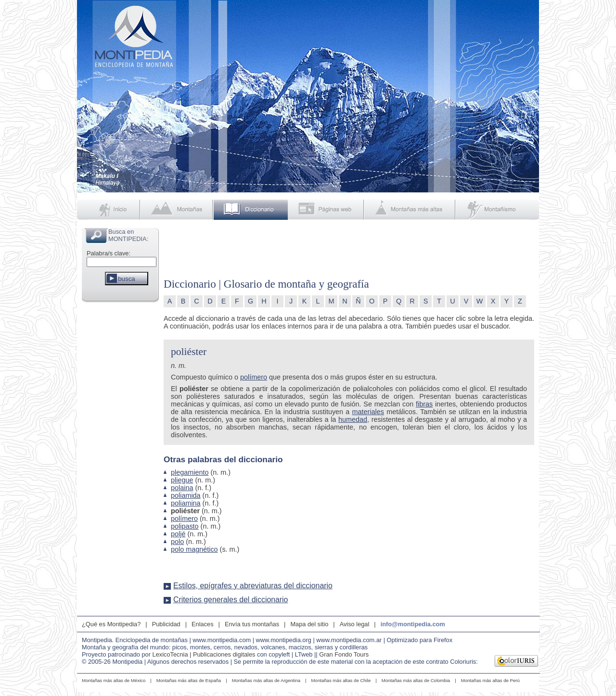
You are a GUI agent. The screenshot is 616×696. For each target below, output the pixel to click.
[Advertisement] (120, 449)
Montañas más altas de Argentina (266, 680)
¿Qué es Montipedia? (111, 624)
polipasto (185, 526)
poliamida (186, 495)
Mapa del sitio (309, 624)
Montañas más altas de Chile (341, 680)
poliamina (186, 503)
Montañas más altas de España (189, 680)
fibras (424, 404)
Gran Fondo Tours (344, 654)
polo (177, 542)
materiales (368, 412)
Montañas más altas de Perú (490, 680)
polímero (254, 377)
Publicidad (166, 624)
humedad (353, 419)
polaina (182, 488)
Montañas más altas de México (114, 680)
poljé (178, 534)
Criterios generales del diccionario (231, 600)
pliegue (182, 480)
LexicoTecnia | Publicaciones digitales (204, 654)
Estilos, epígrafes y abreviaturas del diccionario (253, 586)
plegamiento (190, 472)
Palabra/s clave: (109, 253)
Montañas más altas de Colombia (416, 680)
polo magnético (194, 549)
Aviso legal (355, 624)
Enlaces (203, 624)
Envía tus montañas (252, 624)
